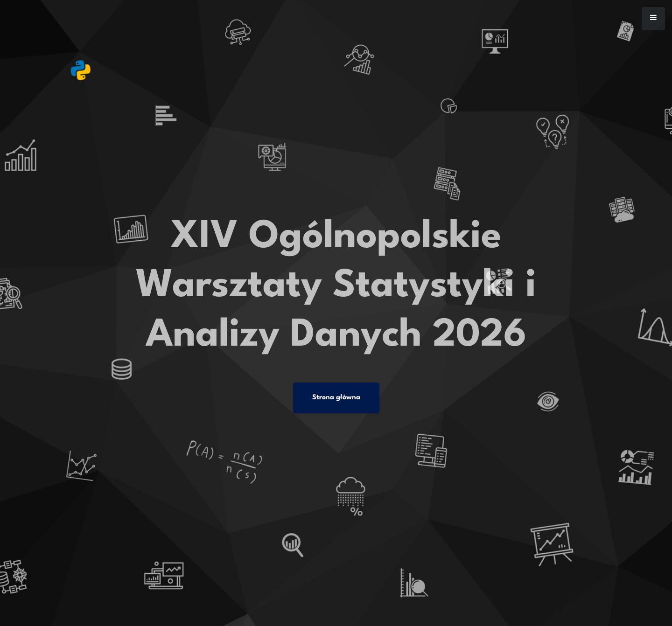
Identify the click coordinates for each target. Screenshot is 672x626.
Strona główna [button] (336, 398)
